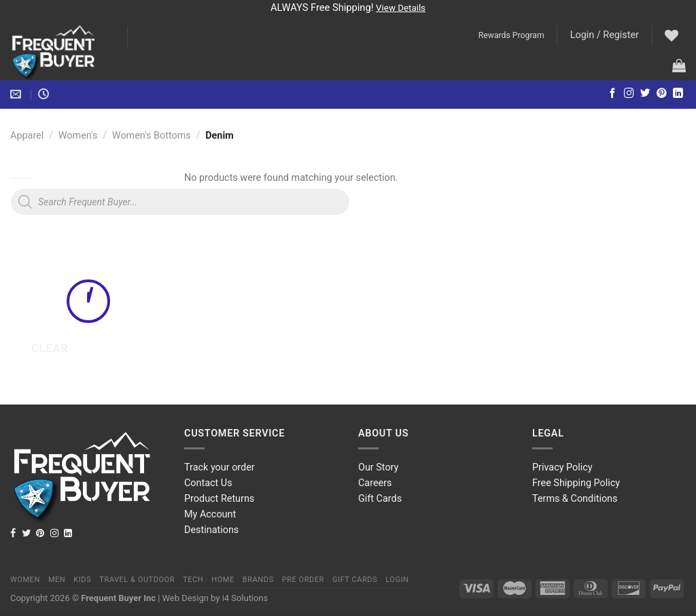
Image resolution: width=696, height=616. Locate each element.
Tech (193, 580)
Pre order (303, 580)
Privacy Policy (562, 467)
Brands (258, 580)
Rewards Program (511, 35)
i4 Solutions (245, 598)
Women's (78, 136)
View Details (401, 8)
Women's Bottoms (152, 136)
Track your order (220, 467)
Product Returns (219, 499)
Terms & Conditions (575, 499)
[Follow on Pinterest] (662, 94)
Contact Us (208, 483)
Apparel (27, 136)
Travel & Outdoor (137, 580)
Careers (375, 483)
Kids (82, 580)
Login (397, 580)
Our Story (378, 467)
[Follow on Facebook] (613, 94)
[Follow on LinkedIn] (678, 94)
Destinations (211, 530)
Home (223, 580)
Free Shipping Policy (576, 483)
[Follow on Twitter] (645, 94)
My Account (210, 514)
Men (57, 580)
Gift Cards (380, 499)
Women (25, 580)
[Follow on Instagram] (629, 94)
